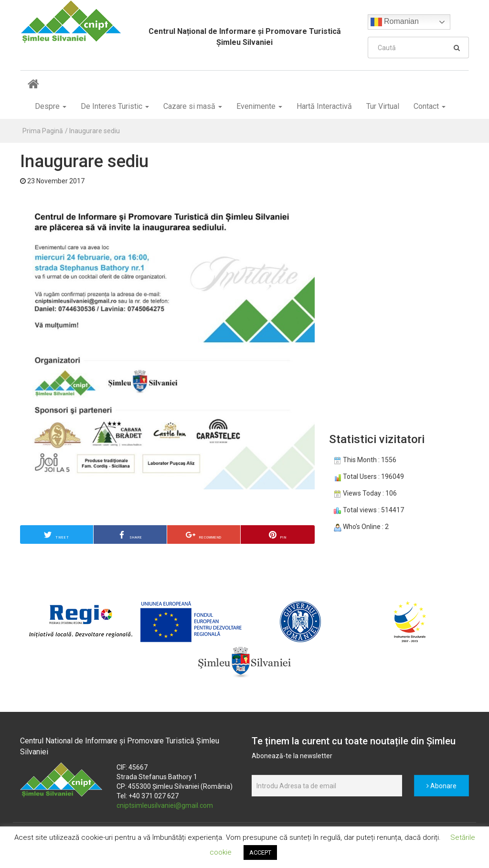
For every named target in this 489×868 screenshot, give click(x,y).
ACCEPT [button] (260, 852)
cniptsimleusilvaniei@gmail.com (165, 805)
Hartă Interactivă (324, 106)
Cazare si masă (193, 106)
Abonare (441, 786)
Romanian (395, 22)
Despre (51, 106)
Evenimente (259, 106)
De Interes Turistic (115, 106)
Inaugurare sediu (95, 131)
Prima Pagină (43, 131)
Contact (430, 106)
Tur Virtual (383, 106)
